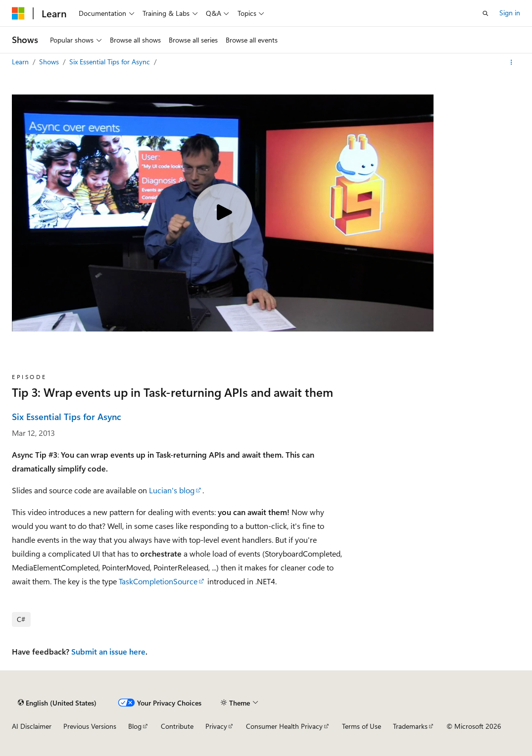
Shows (50, 62)
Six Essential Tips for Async (111, 62)
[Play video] (223, 213)
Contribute (177, 726)
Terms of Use (362, 726)
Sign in (510, 13)
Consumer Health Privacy (284, 726)
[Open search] (485, 13)
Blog (135, 726)
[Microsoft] (18, 13)
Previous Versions (90, 726)
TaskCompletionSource (158, 581)
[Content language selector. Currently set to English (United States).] (57, 703)
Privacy (216, 726)
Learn (21, 62)
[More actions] (511, 62)
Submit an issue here (108, 651)
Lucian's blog (172, 490)
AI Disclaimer (32, 726)
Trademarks (410, 726)
